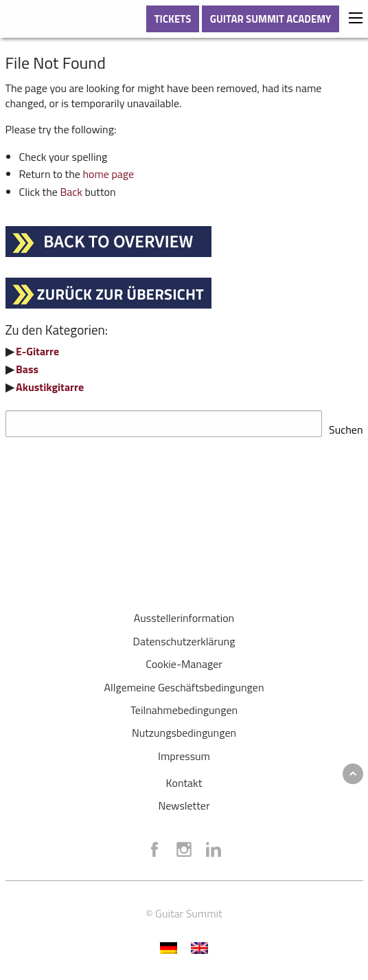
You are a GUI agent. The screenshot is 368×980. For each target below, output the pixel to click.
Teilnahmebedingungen (184, 706)
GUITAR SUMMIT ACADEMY (271, 19)
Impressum (184, 752)
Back (71, 192)
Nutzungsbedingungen (184, 728)
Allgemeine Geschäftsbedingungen (184, 683)
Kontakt (184, 779)
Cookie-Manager (184, 660)
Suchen (346, 425)
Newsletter (184, 801)
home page (108, 174)
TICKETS (173, 19)
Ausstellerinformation (184, 614)
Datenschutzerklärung (184, 637)
